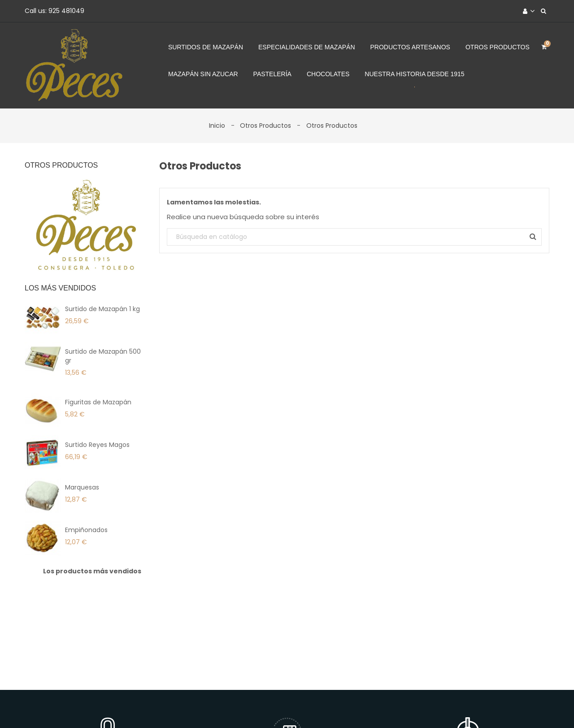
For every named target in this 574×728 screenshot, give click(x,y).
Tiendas (472, 707)
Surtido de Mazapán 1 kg (102, 309)
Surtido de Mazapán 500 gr (103, 356)
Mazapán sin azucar (203, 74)
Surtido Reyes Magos (97, 445)
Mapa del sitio (426, 707)
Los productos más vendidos (92, 571)
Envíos (93, 707)
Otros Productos (498, 47)
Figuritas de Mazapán (98, 402)
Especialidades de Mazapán (307, 47)
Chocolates (328, 74)
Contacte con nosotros (354, 707)
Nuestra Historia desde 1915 (414, 74)
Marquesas (82, 487)
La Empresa (225, 707)
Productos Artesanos (410, 47)
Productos (178, 707)
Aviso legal (133, 707)
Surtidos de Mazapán (206, 47)
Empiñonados (86, 530)
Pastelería (272, 74)
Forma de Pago (280, 707)
